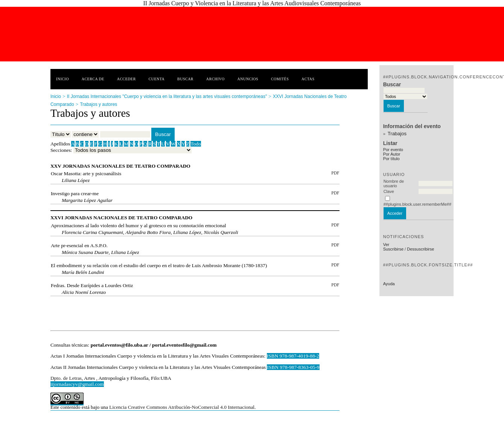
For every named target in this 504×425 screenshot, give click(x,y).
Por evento (393, 150)
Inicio (62, 79)
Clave (389, 191)
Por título (391, 159)
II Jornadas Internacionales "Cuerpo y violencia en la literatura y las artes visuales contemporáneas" (167, 96)
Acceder (126, 79)
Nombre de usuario (394, 183)
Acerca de (93, 79)
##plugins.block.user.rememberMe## (417, 204)
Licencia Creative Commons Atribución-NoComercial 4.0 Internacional (182, 407)
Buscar (185, 79)
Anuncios (248, 79)
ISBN (273, 367)
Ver (386, 245)
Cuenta (157, 79)
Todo (196, 144)
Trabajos (397, 134)
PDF (335, 173)
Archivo (215, 79)
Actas (308, 79)
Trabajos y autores (98, 104)
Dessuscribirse (420, 249)
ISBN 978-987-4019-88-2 (293, 356)
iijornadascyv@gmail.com (77, 384)
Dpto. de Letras (66, 378)
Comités (280, 79)
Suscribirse (393, 249)
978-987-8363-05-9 (299, 367)
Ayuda (389, 284)
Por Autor (392, 154)
